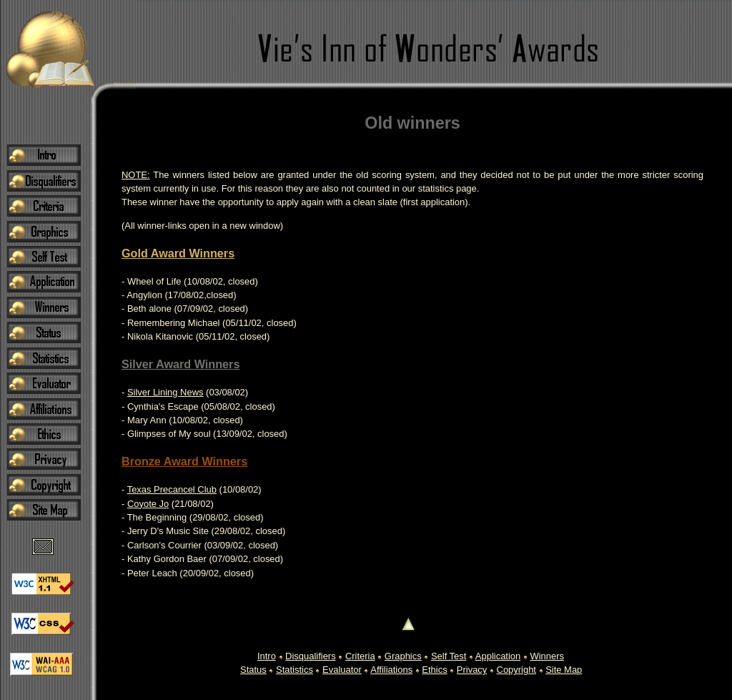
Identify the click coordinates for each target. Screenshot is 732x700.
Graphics (403, 656)
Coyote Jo (148, 504)
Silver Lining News (165, 392)
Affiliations (391, 670)
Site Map (564, 670)
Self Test (449, 656)
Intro (267, 656)
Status (253, 670)
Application (498, 656)
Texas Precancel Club (172, 489)
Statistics (295, 670)
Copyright (516, 670)
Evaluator (342, 670)
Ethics (434, 670)
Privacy (472, 670)
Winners (547, 656)
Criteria (360, 656)
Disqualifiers (311, 656)
